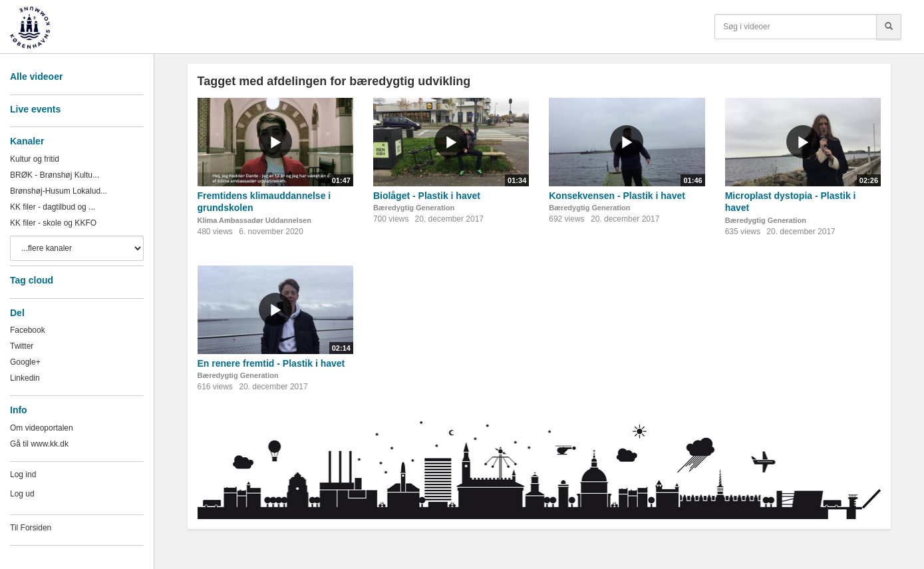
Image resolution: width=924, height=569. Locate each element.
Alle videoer (36, 77)
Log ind (23, 474)
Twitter (22, 346)
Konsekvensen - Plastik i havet (617, 196)
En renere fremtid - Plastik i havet (271, 363)
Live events (35, 109)
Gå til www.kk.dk (39, 444)
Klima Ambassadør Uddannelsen (254, 220)
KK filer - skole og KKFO (53, 223)
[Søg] (889, 27)
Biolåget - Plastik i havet (427, 196)
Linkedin (25, 378)
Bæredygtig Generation (414, 208)
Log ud (22, 494)
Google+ (25, 362)
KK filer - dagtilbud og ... (53, 207)
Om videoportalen (42, 428)
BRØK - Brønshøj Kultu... (55, 175)
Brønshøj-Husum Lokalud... (59, 191)
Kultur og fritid (35, 159)
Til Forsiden (31, 528)
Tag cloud (32, 280)
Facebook (28, 330)
